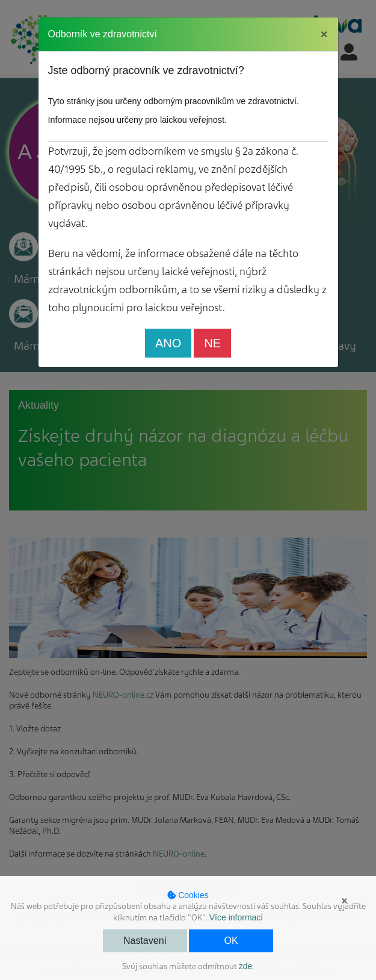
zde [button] (246, 966)
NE (212, 343)
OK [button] (231, 941)
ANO (168, 343)
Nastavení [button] (145, 941)
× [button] (344, 901)
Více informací (236, 917)
